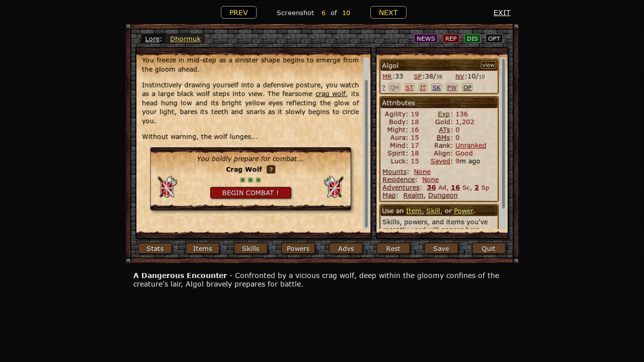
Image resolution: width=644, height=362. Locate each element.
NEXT (388, 12)
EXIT (502, 12)
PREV (239, 12)
